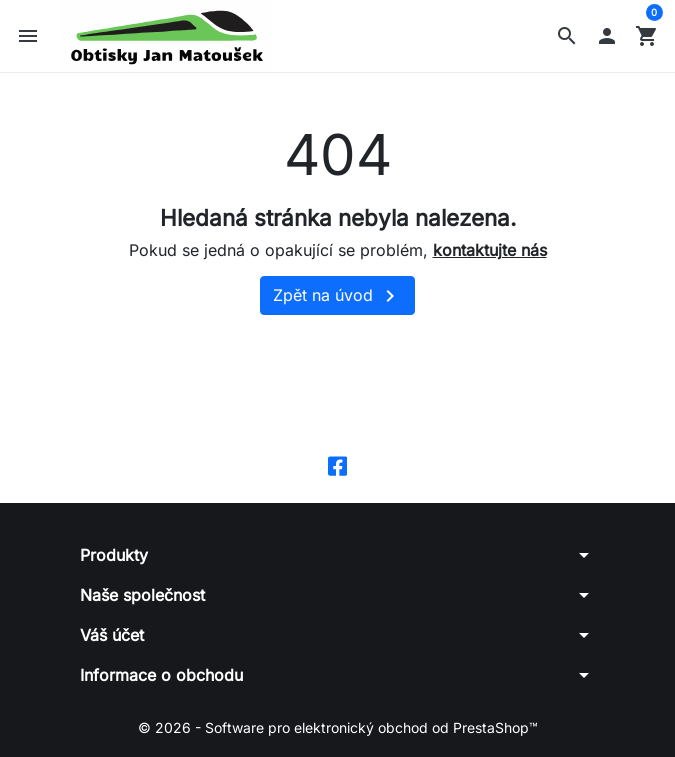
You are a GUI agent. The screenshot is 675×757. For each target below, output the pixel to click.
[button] (567, 38)
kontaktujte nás (490, 253)
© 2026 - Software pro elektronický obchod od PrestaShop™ (338, 731)
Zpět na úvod (337, 300)
